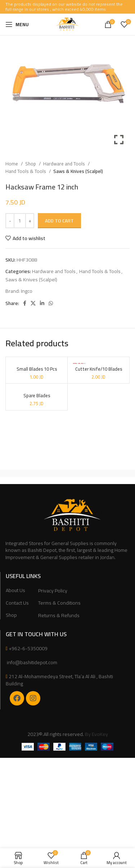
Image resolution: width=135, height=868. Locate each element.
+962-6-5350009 (28, 648)
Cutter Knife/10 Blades (99, 369)
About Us (15, 591)
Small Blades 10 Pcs (37, 369)
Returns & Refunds (59, 616)
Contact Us (17, 603)
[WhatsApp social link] (51, 303)
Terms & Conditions (59, 603)
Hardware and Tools (65, 164)
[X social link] (33, 303)
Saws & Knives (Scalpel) (78, 171)
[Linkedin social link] (42, 303)
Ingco (27, 291)
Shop (31, 164)
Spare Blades (37, 396)
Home (12, 164)
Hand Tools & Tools (26, 171)
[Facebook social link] (25, 303)
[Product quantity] (20, 221)
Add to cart (59, 221)
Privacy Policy (53, 591)
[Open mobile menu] (17, 24)
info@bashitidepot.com (31, 662)
